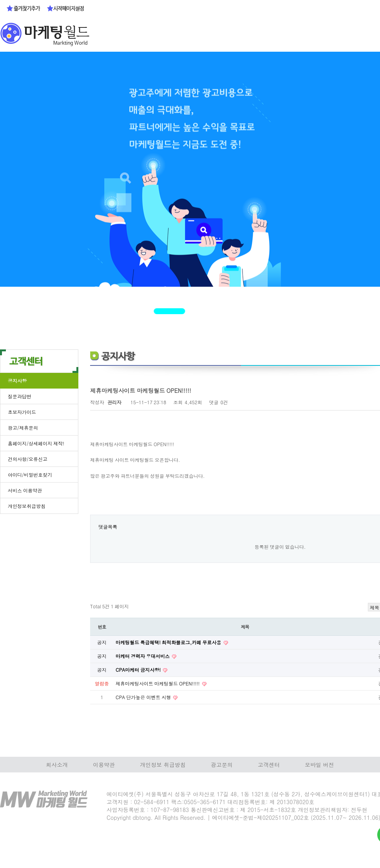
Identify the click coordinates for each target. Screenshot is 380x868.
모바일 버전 (319, 765)
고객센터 (269, 765)
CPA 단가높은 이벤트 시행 (144, 697)
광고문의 (222, 765)
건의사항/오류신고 (28, 459)
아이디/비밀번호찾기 (30, 475)
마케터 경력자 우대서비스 (143, 656)
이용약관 (104, 765)
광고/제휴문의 (23, 428)
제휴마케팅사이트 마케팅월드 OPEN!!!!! (158, 683)
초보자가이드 (22, 412)
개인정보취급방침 (27, 506)
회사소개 (57, 765)
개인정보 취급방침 (163, 765)
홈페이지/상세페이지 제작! (36, 443)
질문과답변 (20, 396)
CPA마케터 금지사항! (139, 670)
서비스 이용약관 (25, 490)
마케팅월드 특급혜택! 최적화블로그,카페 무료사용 (169, 642)
